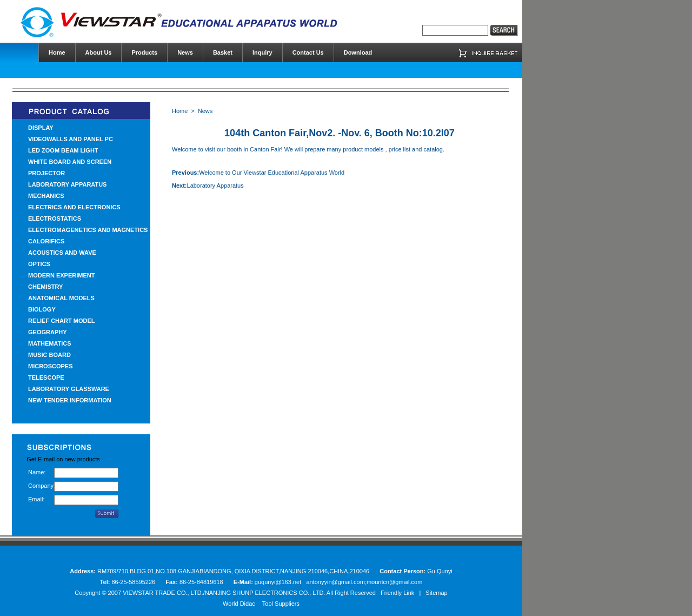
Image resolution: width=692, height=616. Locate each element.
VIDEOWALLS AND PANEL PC (71, 139)
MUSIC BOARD (49, 355)
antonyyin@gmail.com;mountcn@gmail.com (364, 582)
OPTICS (39, 264)
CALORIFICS (46, 241)
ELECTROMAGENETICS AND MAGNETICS (88, 230)
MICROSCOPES (51, 366)
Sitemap (436, 593)
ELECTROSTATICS (55, 218)
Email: (36, 499)
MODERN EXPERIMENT (61, 275)
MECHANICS (46, 196)
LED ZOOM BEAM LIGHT (63, 150)
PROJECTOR (46, 173)
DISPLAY (41, 128)
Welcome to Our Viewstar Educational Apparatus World (272, 173)
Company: (41, 486)
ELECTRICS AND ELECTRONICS (74, 207)
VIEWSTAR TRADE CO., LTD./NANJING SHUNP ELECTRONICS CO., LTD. (224, 593)
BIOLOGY (42, 309)
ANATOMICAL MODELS (61, 298)
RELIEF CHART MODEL (61, 321)
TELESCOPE (46, 377)
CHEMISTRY (45, 287)
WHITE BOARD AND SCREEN (70, 162)
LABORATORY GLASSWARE (69, 389)
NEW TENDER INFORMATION (70, 400)
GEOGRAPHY (48, 332)
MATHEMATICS (50, 343)
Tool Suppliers (281, 604)
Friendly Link (397, 593)
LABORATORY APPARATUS (67, 184)
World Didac (239, 604)
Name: (37, 472)
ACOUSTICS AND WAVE (62, 253)
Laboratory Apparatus (215, 186)
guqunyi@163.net (279, 582)
